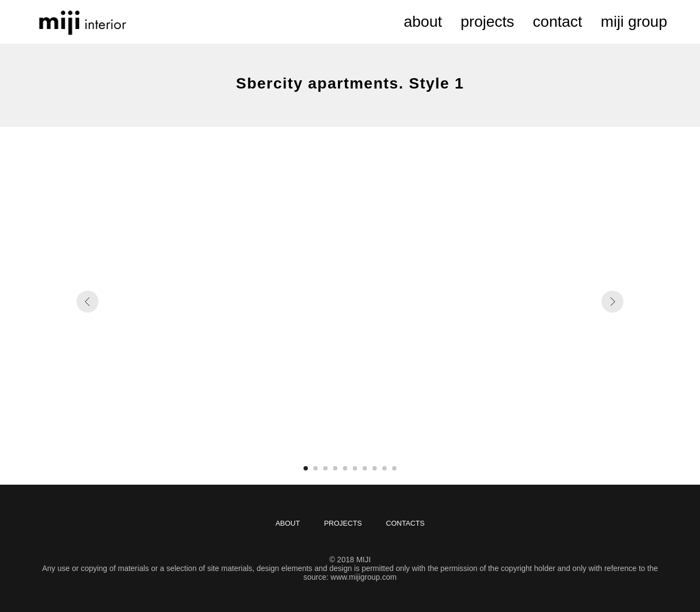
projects (487, 22)
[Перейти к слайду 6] (355, 468)
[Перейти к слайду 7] (365, 468)
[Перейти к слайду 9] (384, 468)
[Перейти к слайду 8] (375, 468)
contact (557, 22)
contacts (406, 523)
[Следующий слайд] (612, 302)
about (423, 22)
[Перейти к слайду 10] (394, 468)
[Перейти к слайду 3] (325, 468)
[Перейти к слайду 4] (335, 468)
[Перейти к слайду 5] (345, 468)
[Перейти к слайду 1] (306, 468)
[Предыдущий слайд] (87, 302)
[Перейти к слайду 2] (316, 468)
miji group (634, 22)
